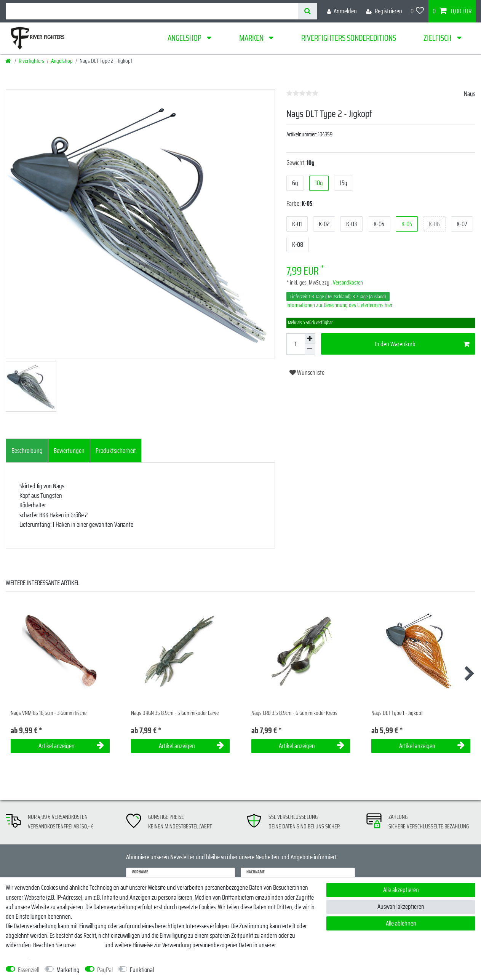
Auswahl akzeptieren (401, 906)
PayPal (105, 970)
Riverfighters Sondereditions (349, 38)
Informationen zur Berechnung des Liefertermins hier (339, 305)
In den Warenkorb (422, 344)
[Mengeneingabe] (296, 344)
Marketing (68, 970)
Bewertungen (69, 451)
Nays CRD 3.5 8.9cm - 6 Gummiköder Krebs (294, 713)
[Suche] (308, 11)
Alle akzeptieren (401, 890)
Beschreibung (27, 451)
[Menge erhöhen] (310, 339)
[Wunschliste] (417, 11)
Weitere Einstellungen (185, 970)
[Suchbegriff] (152, 11)
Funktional (142, 970)
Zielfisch (438, 38)
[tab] (27, 451)
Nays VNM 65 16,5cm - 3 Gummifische (49, 713)
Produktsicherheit (116, 451)
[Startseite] (9, 61)
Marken (252, 38)
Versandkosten (347, 283)
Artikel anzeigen (71, 746)
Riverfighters (31, 61)
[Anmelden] (342, 11)
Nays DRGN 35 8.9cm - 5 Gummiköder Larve (175, 713)
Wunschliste (307, 372)
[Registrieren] (384, 11)
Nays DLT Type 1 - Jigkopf (397, 713)
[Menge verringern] (310, 349)
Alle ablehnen (401, 923)
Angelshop (185, 38)
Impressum (90, 945)
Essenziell (29, 970)
